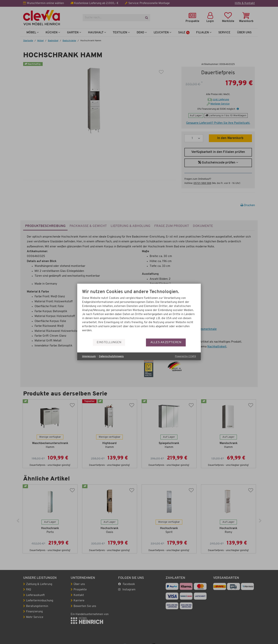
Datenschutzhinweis (111, 356)
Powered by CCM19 (185, 356)
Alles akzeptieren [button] (166, 342)
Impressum (89, 356)
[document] (139, 314)
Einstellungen (109, 342)
